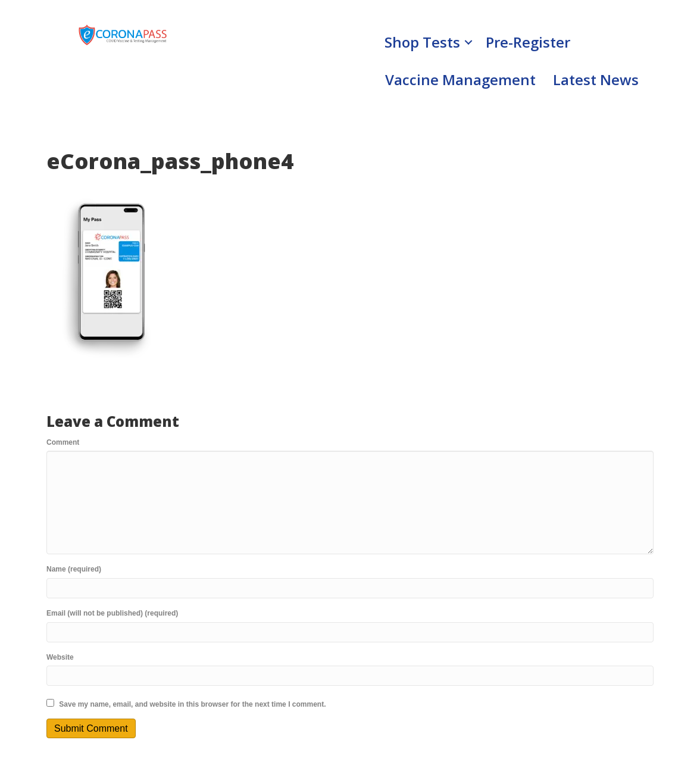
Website (60, 657)
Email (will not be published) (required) (112, 613)
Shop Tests (422, 42)
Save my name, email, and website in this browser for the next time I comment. (192, 704)
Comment (63, 442)
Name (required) (74, 569)
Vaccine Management (460, 79)
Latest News (596, 79)
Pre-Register (528, 42)
